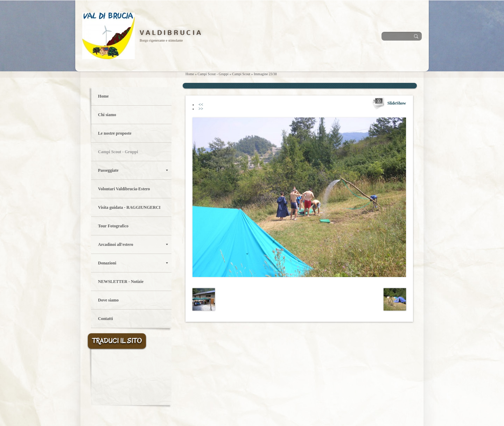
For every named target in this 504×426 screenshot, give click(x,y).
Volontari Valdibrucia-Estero (124, 189)
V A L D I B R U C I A (170, 33)
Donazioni (133, 263)
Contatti (106, 319)
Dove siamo (108, 300)
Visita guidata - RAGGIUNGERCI (129, 207)
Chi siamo (107, 115)
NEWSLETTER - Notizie (121, 282)
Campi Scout (241, 74)
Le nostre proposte (115, 133)
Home (190, 74)
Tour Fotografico (113, 226)
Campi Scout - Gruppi (213, 74)
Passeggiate (133, 170)
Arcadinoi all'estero (133, 244)
